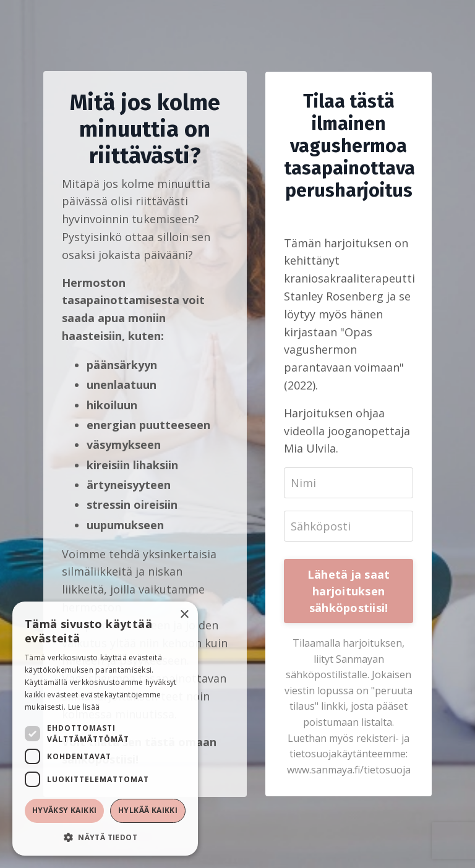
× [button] (184, 615)
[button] (105, 837)
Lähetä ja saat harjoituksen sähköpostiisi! (349, 591)
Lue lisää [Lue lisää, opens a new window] (84, 707)
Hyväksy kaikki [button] (65, 810)
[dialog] (105, 729)
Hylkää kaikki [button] (148, 810)
